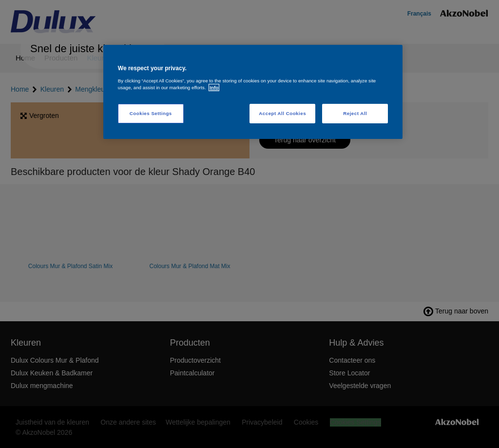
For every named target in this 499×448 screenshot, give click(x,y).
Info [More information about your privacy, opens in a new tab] (214, 88)
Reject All (355, 113)
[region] (253, 92)
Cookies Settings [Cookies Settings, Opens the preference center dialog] (151, 113)
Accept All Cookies (282, 113)
